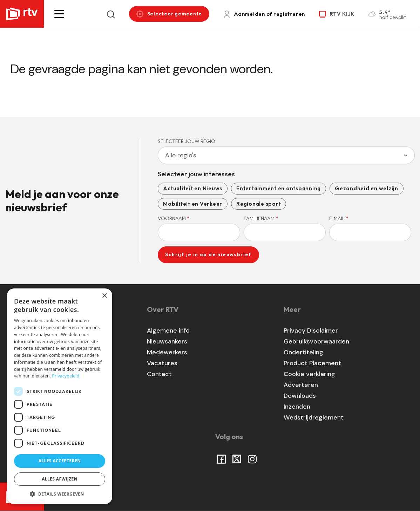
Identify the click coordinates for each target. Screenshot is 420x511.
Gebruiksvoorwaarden (316, 341)
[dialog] (60, 396)
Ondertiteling (303, 352)
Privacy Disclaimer (311, 331)
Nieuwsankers (167, 341)
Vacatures (162, 363)
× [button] (104, 296)
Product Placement (312, 363)
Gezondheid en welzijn (367, 188)
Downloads (300, 396)
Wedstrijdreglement (314, 417)
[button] (59, 14)
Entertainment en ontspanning (279, 188)
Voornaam (174, 218)
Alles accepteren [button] (60, 461)
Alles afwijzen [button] (60, 479)
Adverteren (301, 385)
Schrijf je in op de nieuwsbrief (208, 254)
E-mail (339, 218)
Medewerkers (167, 352)
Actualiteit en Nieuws (193, 188)
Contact (159, 374)
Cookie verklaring (309, 374)
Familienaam (261, 218)
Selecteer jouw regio (187, 141)
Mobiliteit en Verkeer (193, 204)
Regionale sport (259, 204)
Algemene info (168, 331)
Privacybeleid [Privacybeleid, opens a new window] (66, 376)
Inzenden (297, 407)
